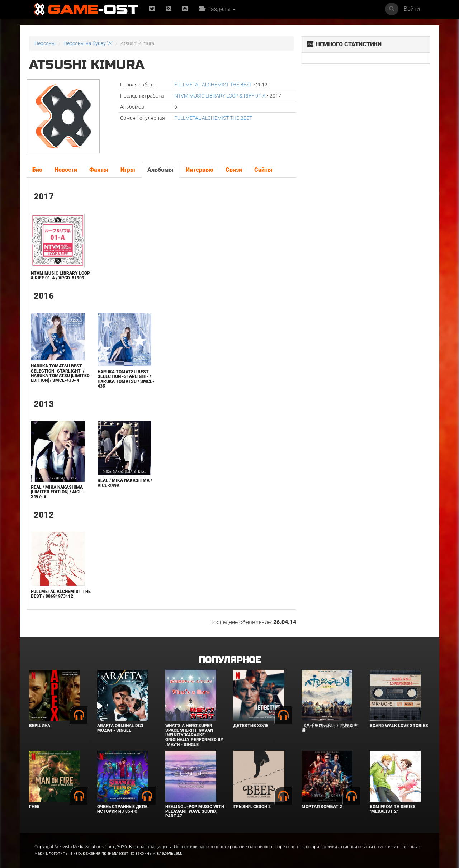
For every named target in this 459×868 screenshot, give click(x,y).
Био (37, 170)
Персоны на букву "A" (88, 43)
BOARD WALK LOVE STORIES (399, 726)
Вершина (40, 726)
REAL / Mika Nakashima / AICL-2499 (125, 483)
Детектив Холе (251, 726)
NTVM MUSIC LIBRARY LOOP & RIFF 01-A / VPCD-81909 (60, 276)
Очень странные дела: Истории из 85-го (123, 809)
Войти (412, 9)
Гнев (34, 807)
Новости (66, 170)
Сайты (263, 170)
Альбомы (160, 170)
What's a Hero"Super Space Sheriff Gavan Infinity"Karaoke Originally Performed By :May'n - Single (194, 735)
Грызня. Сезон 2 (252, 807)
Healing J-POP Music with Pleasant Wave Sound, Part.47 (195, 811)
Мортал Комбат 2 (322, 807)
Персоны (45, 43)
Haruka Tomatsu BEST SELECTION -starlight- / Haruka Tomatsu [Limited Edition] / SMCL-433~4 (60, 373)
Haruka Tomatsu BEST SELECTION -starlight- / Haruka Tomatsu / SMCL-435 (126, 379)
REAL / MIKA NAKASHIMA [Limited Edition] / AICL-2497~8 (57, 492)
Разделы (217, 9)
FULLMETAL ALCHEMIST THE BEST (213, 85)
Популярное (230, 660)
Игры (128, 170)
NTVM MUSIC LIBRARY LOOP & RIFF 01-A (220, 96)
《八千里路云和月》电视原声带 (330, 728)
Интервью (200, 170)
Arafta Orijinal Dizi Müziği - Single (120, 728)
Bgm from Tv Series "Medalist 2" (393, 809)
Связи (234, 170)
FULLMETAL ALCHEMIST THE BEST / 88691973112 (61, 594)
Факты (99, 170)
